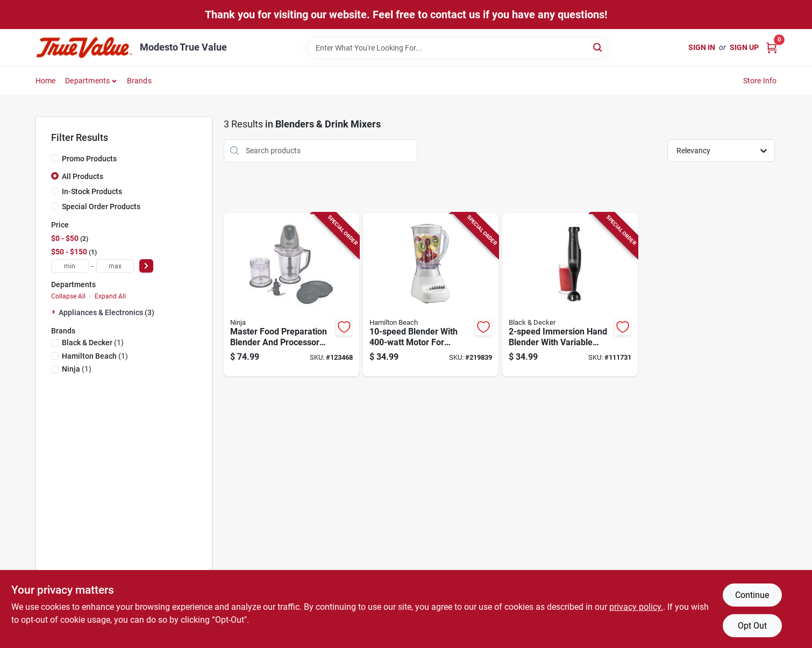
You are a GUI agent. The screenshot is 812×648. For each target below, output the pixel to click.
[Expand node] (55, 312)
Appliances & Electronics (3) (106, 312)
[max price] (115, 266)
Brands (139, 81)
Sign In (702, 47)
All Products (83, 176)
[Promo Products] (55, 158)
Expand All (110, 296)
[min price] (70, 266)
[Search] (598, 47)
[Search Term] (458, 48)
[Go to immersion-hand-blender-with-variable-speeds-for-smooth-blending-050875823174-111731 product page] (570, 295)
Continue (752, 595)
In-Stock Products (92, 191)
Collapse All (68, 296)
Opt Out (752, 626)
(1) (93, 343)
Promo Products (89, 159)
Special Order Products (101, 206)
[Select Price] (146, 266)
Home (46, 81)
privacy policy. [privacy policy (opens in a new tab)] (636, 607)
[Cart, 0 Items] (772, 48)
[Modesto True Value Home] (84, 48)
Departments (87, 81)
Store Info (760, 81)
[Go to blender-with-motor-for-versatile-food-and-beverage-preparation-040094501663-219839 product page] (431, 295)
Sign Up (744, 47)
